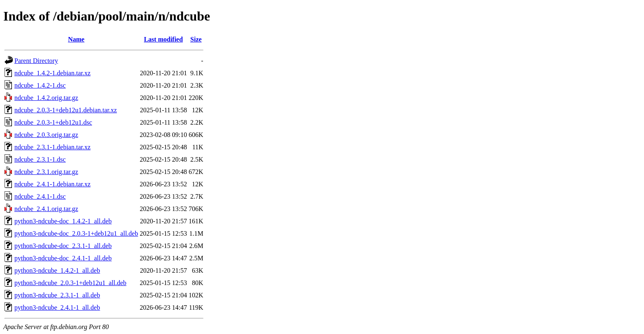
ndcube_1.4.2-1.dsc (40, 85)
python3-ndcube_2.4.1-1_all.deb (57, 307)
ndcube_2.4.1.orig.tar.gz (46, 209)
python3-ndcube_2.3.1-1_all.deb (57, 295)
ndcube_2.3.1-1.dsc (40, 159)
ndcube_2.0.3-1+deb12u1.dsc (53, 122)
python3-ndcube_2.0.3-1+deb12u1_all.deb (70, 283)
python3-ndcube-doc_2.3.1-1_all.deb (63, 246)
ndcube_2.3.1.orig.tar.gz (46, 172)
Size (196, 39)
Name (76, 39)
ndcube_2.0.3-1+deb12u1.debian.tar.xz (66, 110)
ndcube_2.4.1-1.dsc (40, 196)
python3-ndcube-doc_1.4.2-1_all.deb (63, 221)
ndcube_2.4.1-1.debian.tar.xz (52, 184)
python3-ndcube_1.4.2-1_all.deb (57, 270)
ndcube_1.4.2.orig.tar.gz (46, 98)
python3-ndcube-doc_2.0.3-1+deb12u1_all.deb (76, 233)
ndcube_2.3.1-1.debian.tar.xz (52, 147)
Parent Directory (36, 61)
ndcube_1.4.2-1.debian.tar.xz (52, 73)
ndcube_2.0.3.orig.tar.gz (46, 135)
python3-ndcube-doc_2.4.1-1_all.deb (63, 258)
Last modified (163, 39)
